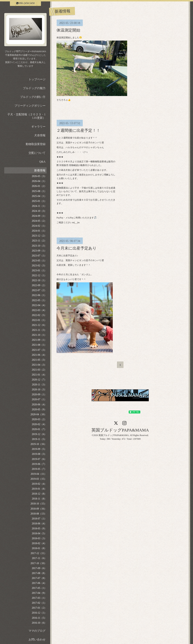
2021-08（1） (39, 345)
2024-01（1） (39, 231)
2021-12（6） (39, 325)
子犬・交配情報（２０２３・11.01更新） (26, 116)
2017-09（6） (39, 568)
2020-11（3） (39, 385)
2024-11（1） (39, 206)
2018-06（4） (39, 524)
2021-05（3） (39, 360)
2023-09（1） (39, 251)
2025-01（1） (39, 201)
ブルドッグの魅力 (34, 88)
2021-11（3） (39, 330)
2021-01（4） (39, 375)
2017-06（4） (39, 583)
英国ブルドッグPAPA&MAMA (120, 430)
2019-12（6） (39, 434)
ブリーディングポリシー (30, 106)
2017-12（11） (39, 553)
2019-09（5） (39, 449)
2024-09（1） (39, 216)
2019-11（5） (39, 439)
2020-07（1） (39, 399)
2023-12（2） (39, 236)
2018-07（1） (39, 519)
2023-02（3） (39, 266)
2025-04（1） (39, 196)
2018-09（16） (39, 509)
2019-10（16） (39, 444)
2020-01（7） (39, 429)
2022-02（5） (39, 315)
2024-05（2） (39, 221)
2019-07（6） (39, 459)
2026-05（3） (39, 176)
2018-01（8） (39, 548)
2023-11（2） (39, 241)
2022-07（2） (39, 290)
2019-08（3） (39, 454)
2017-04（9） (39, 593)
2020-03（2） (39, 419)
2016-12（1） (39, 613)
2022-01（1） (39, 320)
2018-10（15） (39, 504)
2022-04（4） (39, 305)
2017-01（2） (39, 608)
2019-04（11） (39, 474)
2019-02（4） (39, 484)
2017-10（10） (39, 563)
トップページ (37, 79)
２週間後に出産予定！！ (78, 130)
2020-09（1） (39, 394)
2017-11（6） (39, 558)
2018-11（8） (39, 499)
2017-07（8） (39, 578)
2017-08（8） (39, 573)
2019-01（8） (39, 489)
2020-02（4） (39, 424)
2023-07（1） (39, 256)
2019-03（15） (39, 479)
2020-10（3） (39, 390)
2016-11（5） (39, 618)
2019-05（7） (39, 469)
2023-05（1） (39, 261)
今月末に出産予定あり (77, 248)
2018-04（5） (39, 533)
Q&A (42, 162)
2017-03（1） (39, 598)
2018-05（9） (39, 528)
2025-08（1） (39, 191)
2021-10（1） (39, 335)
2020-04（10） (39, 414)
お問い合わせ (37, 639)
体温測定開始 (68, 30)
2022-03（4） (39, 310)
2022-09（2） (39, 285)
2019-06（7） (39, 464)
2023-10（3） (39, 246)
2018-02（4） (39, 543)
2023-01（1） (39, 270)
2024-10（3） (39, 211)
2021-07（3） (39, 350)
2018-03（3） (39, 538)
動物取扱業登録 (36, 144)
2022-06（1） (39, 295)
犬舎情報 (40, 135)
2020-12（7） (39, 380)
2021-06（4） (39, 355)
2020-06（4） (39, 404)
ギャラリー (38, 127)
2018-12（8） (39, 494)
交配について (37, 153)
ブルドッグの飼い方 (33, 97)
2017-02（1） (39, 603)
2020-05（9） (39, 409)
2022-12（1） (39, 275)
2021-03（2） (39, 370)
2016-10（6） (39, 623)
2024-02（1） (39, 226)
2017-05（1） (39, 588)
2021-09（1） (39, 340)
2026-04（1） (39, 181)
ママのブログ (37, 631)
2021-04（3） (39, 365)
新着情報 (40, 170)
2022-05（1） (39, 300)
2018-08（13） (39, 514)
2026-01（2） (39, 186)
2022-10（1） (39, 280)
